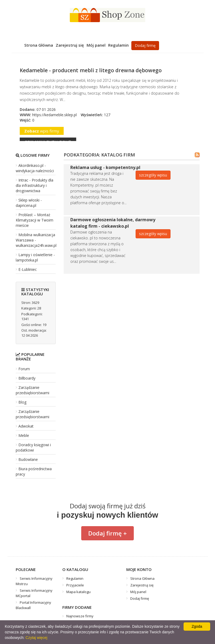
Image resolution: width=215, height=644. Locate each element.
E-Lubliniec (28, 269)
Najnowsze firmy (80, 616)
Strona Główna (39, 45)
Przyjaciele (75, 585)
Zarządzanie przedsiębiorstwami (33, 390)
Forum (24, 369)
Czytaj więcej (36, 638)
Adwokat (26, 426)
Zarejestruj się (70, 45)
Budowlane (28, 459)
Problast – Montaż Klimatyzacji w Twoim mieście (35, 220)
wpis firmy (42, 131)
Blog (22, 402)
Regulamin (118, 45)
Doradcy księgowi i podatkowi (33, 447)
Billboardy (27, 378)
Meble (24, 435)
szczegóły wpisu (153, 175)
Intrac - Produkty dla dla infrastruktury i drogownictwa (35, 185)
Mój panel (96, 45)
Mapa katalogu (78, 592)
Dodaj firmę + (107, 533)
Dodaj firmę (145, 45)
